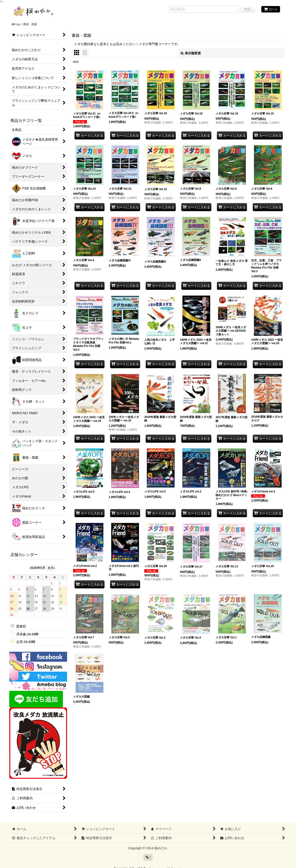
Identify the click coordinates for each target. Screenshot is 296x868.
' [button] (148, 857)
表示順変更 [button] (191, 53)
